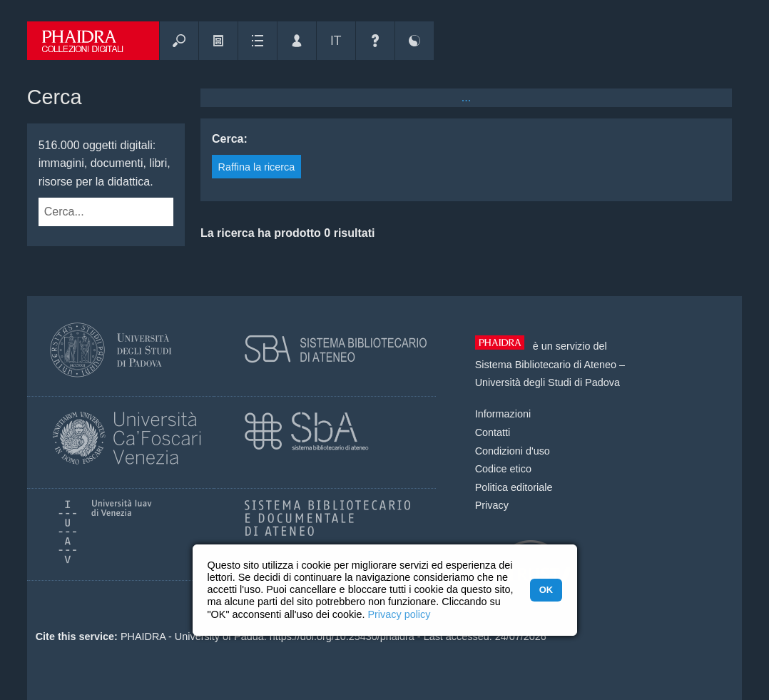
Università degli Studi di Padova (548, 382)
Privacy (492, 505)
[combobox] (92, 212)
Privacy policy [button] (399, 614)
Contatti (493, 432)
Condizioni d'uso (513, 451)
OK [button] (546, 590)
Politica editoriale (514, 487)
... (466, 97)
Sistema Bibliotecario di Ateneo (546, 365)
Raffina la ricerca (257, 167)
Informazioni (503, 414)
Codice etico (503, 469)
